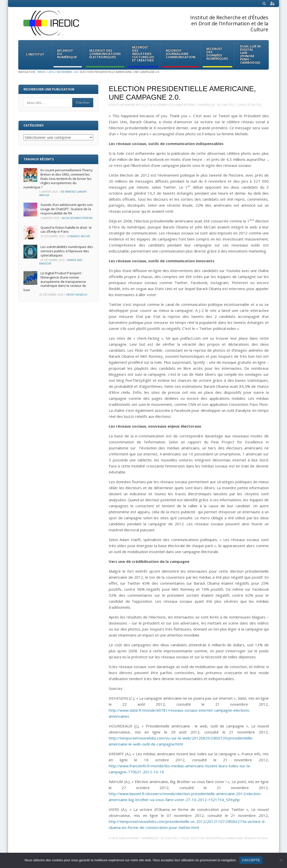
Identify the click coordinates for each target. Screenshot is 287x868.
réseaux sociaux (256, 838)
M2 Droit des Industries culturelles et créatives (143, 54)
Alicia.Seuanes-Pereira (77, 218)
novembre (64, 72)
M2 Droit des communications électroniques (105, 54)
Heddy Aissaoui (77, 295)
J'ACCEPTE (251, 860)
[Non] (281, 860)
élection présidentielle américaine (217, 838)
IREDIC (42, 72)
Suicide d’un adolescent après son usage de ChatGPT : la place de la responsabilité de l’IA (67, 209)
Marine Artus (135, 105)
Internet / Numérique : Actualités (208, 105)
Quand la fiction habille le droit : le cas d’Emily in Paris (66, 230)
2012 (51, 72)
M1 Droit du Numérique (67, 54)
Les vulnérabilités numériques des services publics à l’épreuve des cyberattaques (67, 251)
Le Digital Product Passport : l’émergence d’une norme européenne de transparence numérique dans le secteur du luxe (55, 282)
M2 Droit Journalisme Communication (180, 54)
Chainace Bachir (79, 236)
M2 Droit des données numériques (217, 53)
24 (76, 72)
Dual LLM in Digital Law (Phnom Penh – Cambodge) (250, 54)
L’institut (35, 54)
